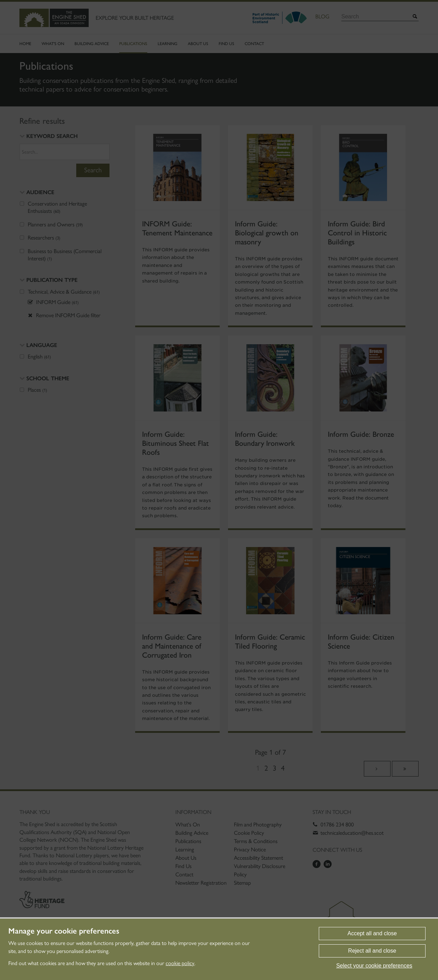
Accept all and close (372, 933)
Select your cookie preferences (374, 966)
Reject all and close (372, 951)
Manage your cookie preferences (64, 931)
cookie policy (180, 963)
